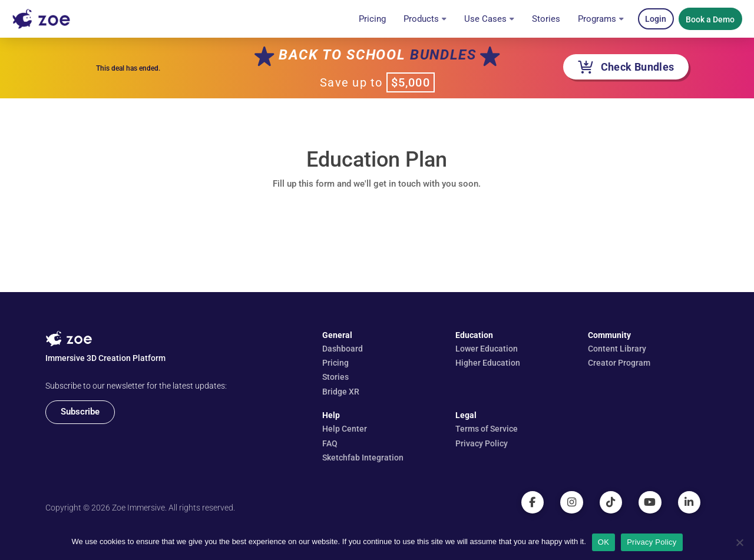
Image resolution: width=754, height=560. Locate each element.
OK (603, 542)
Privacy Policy (652, 542)
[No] (739, 542)
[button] (656, 19)
